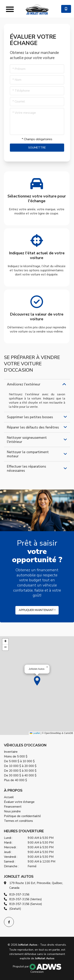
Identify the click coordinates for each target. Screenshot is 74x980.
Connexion (37, 972)
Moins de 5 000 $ (16, 756)
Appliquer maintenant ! (37, 610)
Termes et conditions (18, 821)
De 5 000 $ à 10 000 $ (19, 761)
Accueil (9, 797)
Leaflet (35, 733)
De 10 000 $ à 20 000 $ (20, 766)
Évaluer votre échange (19, 802)
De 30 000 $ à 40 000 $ (20, 775)
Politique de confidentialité (22, 816)
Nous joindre (12, 811)
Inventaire (11, 752)
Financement (13, 807)
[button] (37, 681)
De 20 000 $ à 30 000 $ (20, 771)
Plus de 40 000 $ (15, 780)
